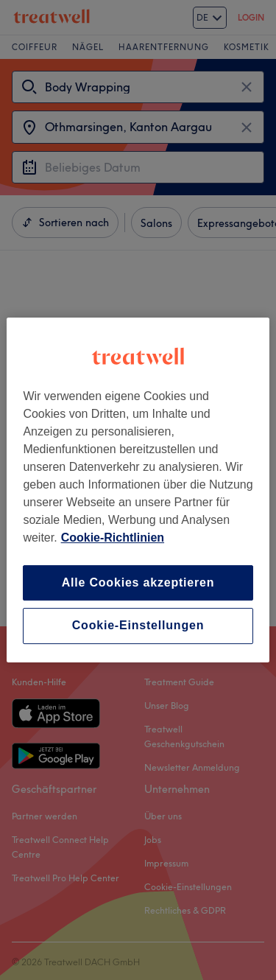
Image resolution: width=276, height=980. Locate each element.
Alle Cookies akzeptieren (138, 582)
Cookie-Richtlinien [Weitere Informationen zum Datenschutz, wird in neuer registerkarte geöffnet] (113, 538)
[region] (138, 490)
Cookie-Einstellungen (138, 626)
